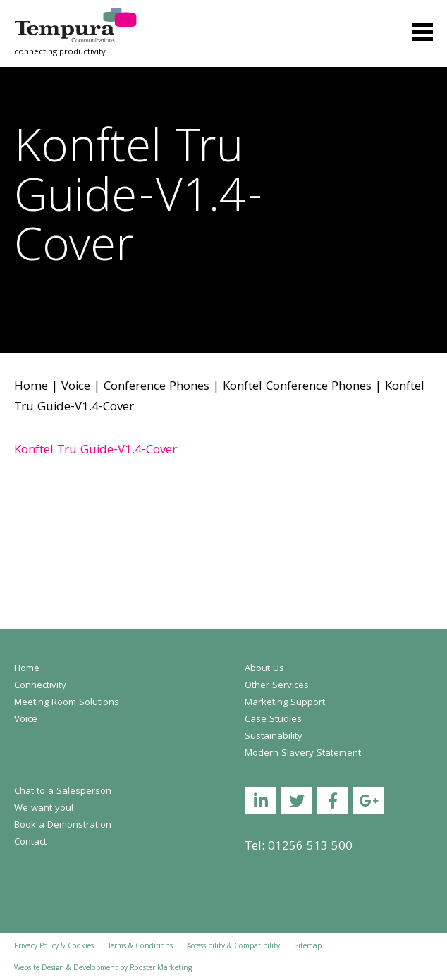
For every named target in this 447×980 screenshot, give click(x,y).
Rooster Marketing (161, 969)
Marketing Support (285, 703)
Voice (76, 387)
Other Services (277, 686)
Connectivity (40, 686)
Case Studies (273, 720)
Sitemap (308, 947)
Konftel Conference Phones (297, 387)
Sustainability (274, 737)
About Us (264, 669)
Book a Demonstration (63, 826)
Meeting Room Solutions (67, 703)
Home (31, 387)
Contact (30, 843)
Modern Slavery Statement (303, 754)
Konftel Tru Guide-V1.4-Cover (96, 451)
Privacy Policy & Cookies (54, 947)
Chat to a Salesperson (63, 792)
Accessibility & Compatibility (233, 947)
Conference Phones (157, 387)
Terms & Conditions (140, 947)
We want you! (44, 809)
